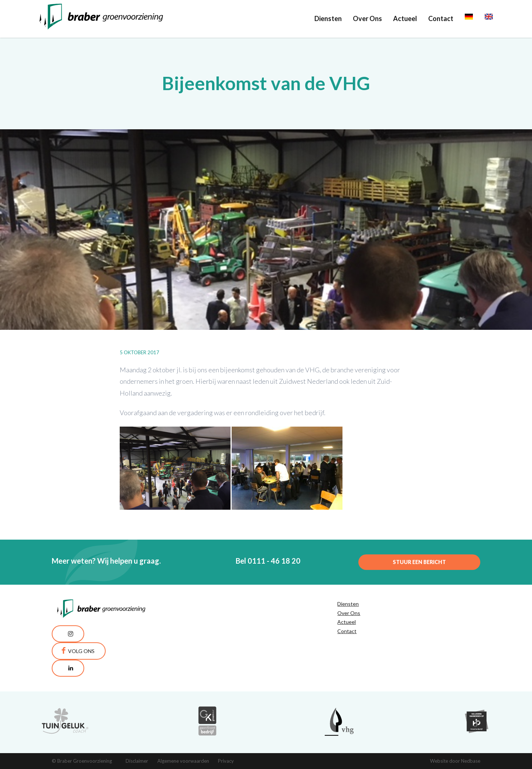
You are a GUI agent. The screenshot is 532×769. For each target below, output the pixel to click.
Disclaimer (137, 761)
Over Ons (367, 18)
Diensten (328, 18)
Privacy (226, 761)
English (495, 18)
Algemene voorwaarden (183, 761)
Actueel (405, 18)
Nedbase (471, 761)
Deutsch (477, 18)
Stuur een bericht (419, 562)
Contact (441, 18)
